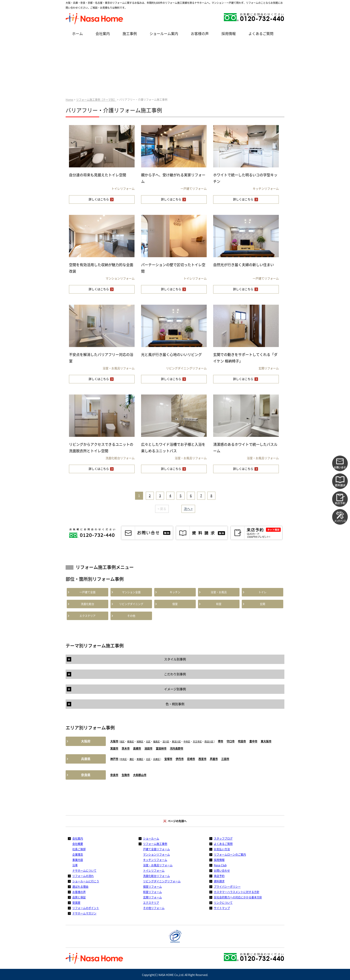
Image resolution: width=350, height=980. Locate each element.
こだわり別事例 (175, 674)
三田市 (225, 759)
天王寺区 (197, 742)
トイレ (262, 592)
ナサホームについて (84, 871)
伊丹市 (180, 759)
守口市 (231, 741)
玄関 (262, 604)
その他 (131, 616)
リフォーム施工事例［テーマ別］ (96, 100)
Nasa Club (220, 865)
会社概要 (78, 844)
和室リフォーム (152, 892)
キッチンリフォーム (155, 860)
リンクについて (223, 903)
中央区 (187, 742)
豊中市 (253, 741)
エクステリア (87, 616)
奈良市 (114, 775)
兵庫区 (156, 759)
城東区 (140, 742)
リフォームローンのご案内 (230, 855)
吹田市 (242, 741)
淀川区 (166, 742)
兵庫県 (86, 759)
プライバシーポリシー (227, 887)
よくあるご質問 (261, 34)
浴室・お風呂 (219, 592)
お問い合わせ (222, 871)
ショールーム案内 (164, 34)
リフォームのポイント (86, 908)
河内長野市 (177, 748)
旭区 (122, 742)
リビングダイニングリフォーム (162, 881)
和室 (219, 604)
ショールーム (151, 838)
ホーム (77, 34)
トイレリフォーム (154, 871)
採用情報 (229, 34)
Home (69, 100)
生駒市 (126, 775)
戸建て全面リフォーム (156, 849)
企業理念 (78, 855)
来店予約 (219, 876)
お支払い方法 (222, 849)
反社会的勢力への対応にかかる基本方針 (238, 897)
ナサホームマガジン (84, 913)
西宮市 (202, 759)
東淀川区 (176, 742)
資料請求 (219, 881)
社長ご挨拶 (79, 849)
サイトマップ (222, 908)
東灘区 (140, 759)
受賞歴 (76, 903)
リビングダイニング (131, 604)
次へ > (188, 509)
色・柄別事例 (175, 704)
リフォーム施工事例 (155, 844)
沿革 (75, 865)
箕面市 (114, 748)
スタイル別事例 (175, 659)
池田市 (148, 748)
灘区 (132, 759)
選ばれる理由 (80, 887)
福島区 (156, 742)
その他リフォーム (154, 908)
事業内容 (78, 860)
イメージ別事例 (175, 689)
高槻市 (137, 748)
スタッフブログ (223, 838)
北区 (148, 742)
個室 (175, 604)
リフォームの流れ (83, 876)
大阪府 (86, 741)
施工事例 (130, 34)
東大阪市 (266, 741)
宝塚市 (168, 759)
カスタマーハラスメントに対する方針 (237, 892)
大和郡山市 (140, 775)
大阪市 (114, 741)
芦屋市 (214, 759)
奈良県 (86, 775)
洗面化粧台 (87, 604)
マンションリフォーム (156, 855)
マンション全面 (131, 592)
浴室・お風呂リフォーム (158, 865)
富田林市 (161, 748)
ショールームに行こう (86, 881)
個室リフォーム (152, 887)
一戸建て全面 (87, 592)
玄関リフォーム (152, 897)
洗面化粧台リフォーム (156, 876)
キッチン (175, 592)
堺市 (221, 741)
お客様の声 (200, 34)
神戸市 (114, 759)
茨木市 (126, 748)
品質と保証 (79, 897)
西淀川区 (209, 742)
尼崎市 (191, 759)
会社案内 (103, 34)
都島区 (131, 742)
